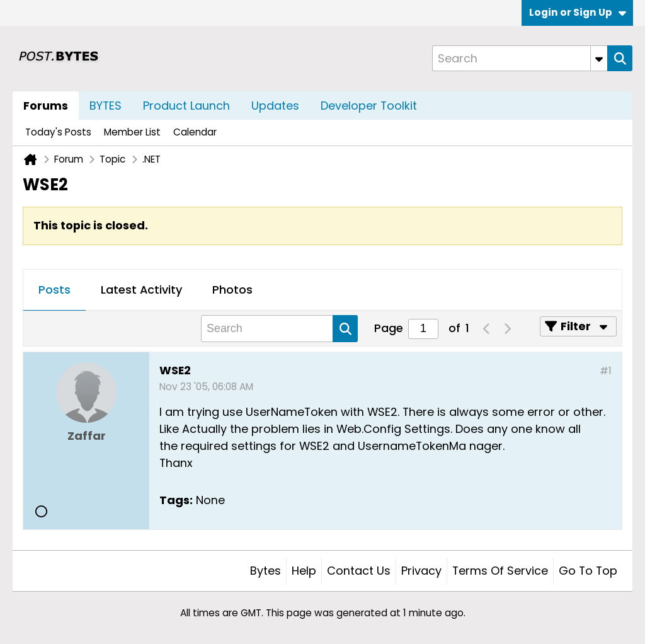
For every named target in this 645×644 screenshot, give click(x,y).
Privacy (421, 571)
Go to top (588, 571)
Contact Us (359, 571)
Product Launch (186, 106)
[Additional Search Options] (599, 58)
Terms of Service (500, 571)
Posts (54, 290)
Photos (232, 290)
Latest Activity (141, 290)
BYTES (106, 106)
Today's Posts (58, 132)
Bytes (265, 571)
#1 (606, 371)
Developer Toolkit (369, 106)
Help (304, 571)
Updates (275, 106)
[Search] (520, 58)
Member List (132, 132)
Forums (46, 106)
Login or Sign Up (578, 12)
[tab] (54, 290)
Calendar (195, 132)
